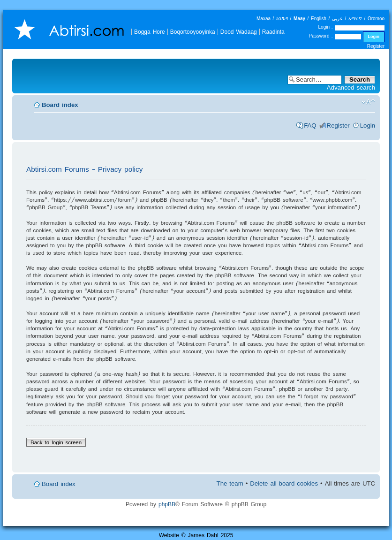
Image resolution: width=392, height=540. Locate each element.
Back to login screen (56, 442)
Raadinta (273, 32)
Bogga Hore (150, 32)
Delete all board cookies (284, 483)
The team (230, 483)
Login (368, 125)
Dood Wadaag (239, 32)
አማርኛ (355, 19)
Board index (60, 105)
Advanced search (351, 87)
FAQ (310, 125)
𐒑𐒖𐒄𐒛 (282, 19)
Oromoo (376, 19)
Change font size (368, 102)
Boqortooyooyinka (193, 32)
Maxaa (264, 19)
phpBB (167, 504)
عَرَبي (337, 19)
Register (376, 46)
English (319, 19)
